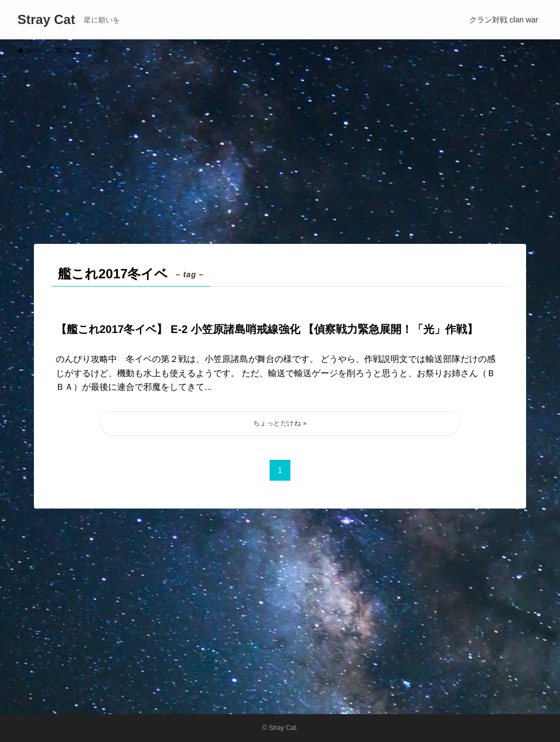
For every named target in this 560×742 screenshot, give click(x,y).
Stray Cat (46, 20)
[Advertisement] (280, 144)
